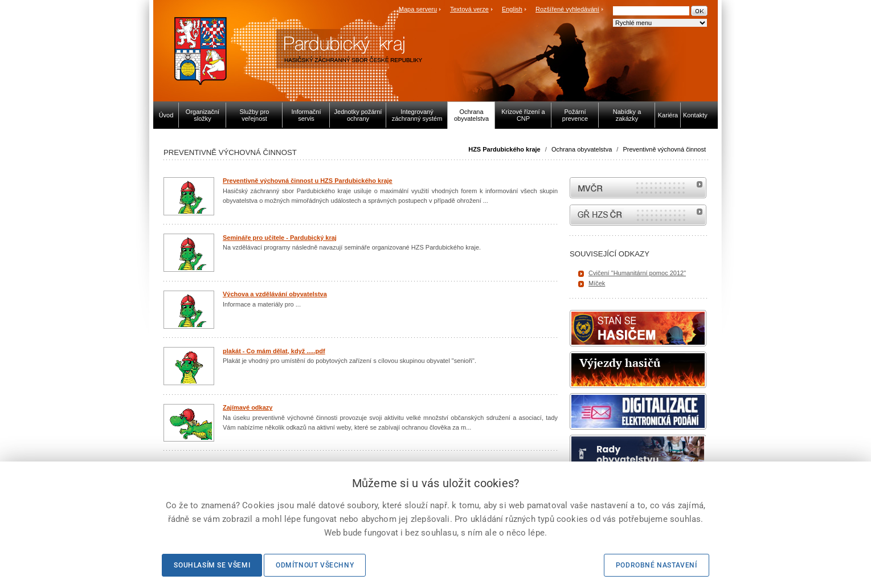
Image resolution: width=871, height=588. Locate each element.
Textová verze (469, 9)
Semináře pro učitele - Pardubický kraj (280, 238)
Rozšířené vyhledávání (567, 9)
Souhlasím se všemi (212, 565)
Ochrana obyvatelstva (582, 149)
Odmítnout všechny (315, 565)
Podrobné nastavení (657, 565)
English (512, 9)
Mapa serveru (418, 9)
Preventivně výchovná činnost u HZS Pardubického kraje (308, 181)
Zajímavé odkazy (248, 407)
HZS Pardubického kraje (504, 149)
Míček (597, 283)
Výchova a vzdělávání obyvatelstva (275, 294)
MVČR (638, 188)
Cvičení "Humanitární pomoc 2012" (637, 273)
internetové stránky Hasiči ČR (638, 215)
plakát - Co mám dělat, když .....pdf (274, 351)
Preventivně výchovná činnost (664, 149)
